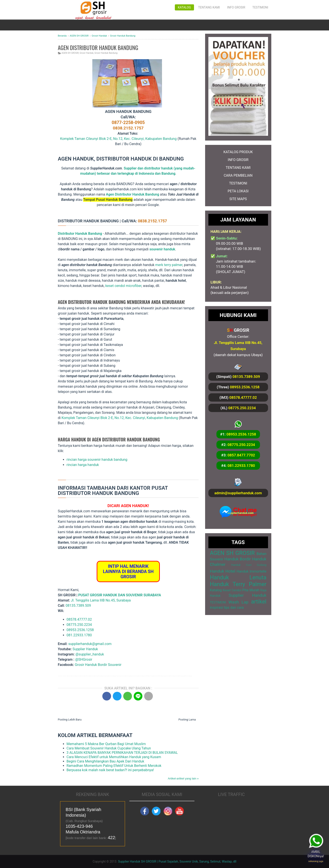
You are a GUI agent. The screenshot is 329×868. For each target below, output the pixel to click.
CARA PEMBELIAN (238, 175)
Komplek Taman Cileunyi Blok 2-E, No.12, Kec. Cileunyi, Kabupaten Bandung (118, 139)
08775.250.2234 (79, 625)
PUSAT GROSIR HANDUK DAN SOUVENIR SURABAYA (120, 595)
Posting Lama (187, 720)
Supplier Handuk (85, 649)
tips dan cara (234, 607)
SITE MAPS (238, 199)
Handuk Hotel (223, 571)
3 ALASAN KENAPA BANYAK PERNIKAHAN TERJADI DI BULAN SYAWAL (122, 753)
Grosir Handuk (87, 53)
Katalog (184, 7)
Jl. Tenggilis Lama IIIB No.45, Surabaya (101, 600)
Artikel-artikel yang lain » (183, 778)
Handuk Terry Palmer (238, 584)
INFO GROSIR (238, 160)
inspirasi (216, 607)
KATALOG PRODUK (238, 152)
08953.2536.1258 (80, 630)
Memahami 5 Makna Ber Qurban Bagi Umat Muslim (106, 744)
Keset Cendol (232, 590)
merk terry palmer (169, 265)
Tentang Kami (209, 7)
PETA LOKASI (238, 191)
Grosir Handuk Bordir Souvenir (98, 665)
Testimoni (260, 7)
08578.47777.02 (79, 619)
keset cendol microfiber (123, 286)
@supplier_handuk (90, 654)
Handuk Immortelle (251, 571)
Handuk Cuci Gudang (249, 565)
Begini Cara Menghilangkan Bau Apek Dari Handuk (105, 761)
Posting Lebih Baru (70, 720)
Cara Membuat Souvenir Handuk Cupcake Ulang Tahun (109, 748)
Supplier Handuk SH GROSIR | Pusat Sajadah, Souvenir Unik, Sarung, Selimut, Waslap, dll (177, 861)
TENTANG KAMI (238, 168)
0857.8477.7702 (241, 455)
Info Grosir (236, 7)
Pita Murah (251, 590)
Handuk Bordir (238, 559)
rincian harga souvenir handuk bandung (97, 460)
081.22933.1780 (79, 635)
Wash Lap (238, 602)
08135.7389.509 (78, 606)
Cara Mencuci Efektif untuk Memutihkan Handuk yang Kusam (114, 757)
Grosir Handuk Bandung (106, 53)
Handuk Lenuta (238, 577)
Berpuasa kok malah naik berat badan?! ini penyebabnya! (110, 770)
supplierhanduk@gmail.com (90, 644)
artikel (259, 602)
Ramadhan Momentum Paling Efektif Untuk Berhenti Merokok (114, 766)
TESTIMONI (238, 183)
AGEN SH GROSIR (70, 53)
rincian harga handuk (83, 465)
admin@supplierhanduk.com (238, 493)
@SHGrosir (84, 659)
